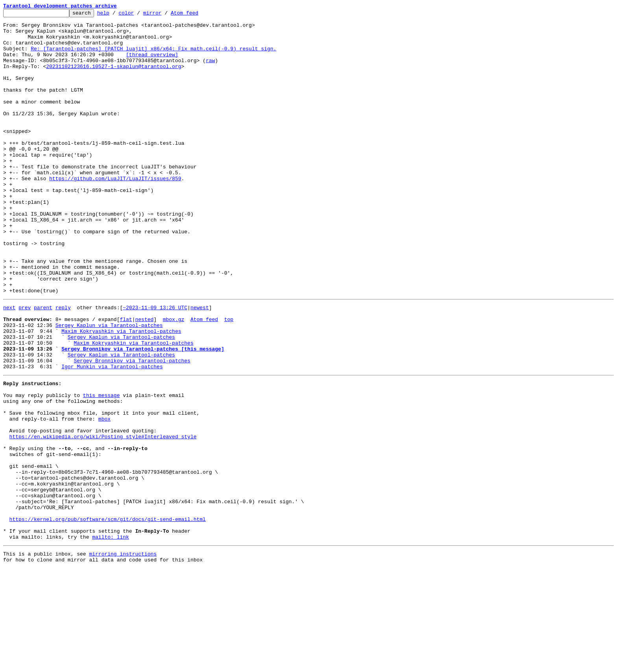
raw (210, 71)
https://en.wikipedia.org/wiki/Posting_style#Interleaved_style (103, 518)
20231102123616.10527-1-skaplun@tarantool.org (114, 78)
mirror (165, 15)
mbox (104, 497)
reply (63, 365)
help (115, 15)
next (9, 365)
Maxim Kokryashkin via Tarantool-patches (121, 393)
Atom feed (197, 15)
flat (126, 379)
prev (25, 365)
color (138, 15)
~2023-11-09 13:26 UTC (155, 365)
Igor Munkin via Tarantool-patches (112, 436)
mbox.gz (174, 379)
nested (144, 379)
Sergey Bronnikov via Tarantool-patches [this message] (143, 415)
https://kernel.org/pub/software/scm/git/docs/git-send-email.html (108, 617)
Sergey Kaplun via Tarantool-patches (109, 386)
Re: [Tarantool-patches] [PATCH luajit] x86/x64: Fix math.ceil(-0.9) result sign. (153, 57)
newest (200, 365)
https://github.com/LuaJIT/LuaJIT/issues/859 (115, 212)
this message (102, 468)
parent (43, 365)
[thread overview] (152, 64)
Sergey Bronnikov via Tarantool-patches (132, 429)
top (229, 379)
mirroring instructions (123, 656)
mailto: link (111, 638)
